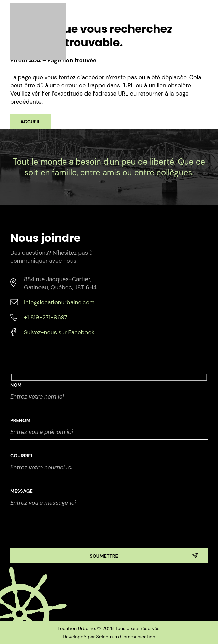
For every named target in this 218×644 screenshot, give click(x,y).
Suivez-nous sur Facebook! (60, 332)
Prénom (20, 420)
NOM (16, 385)
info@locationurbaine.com (59, 302)
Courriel (22, 456)
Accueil (30, 122)
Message (21, 491)
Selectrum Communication (126, 637)
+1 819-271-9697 (46, 317)
